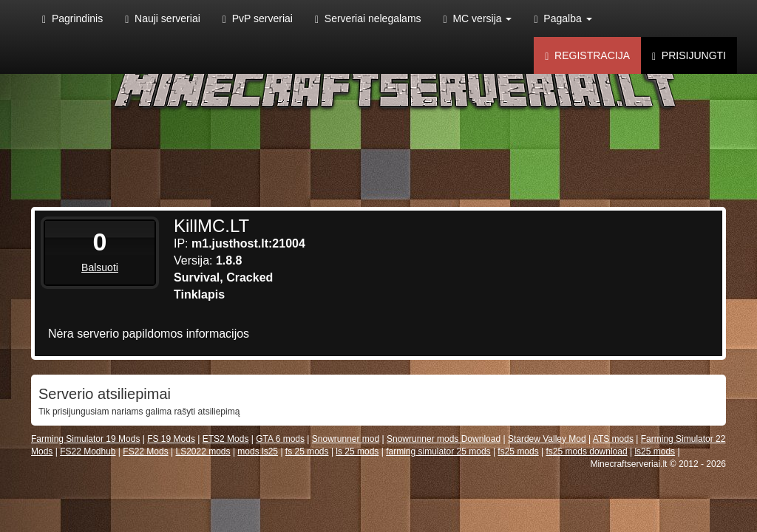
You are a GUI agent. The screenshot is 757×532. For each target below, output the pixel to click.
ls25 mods (655, 451)
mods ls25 (258, 451)
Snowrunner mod (346, 439)
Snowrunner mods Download (444, 439)
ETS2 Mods (226, 439)
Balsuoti (100, 267)
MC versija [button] (478, 19)
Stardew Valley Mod (547, 439)
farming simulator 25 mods (438, 451)
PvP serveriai (258, 19)
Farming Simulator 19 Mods (85, 439)
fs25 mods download (587, 451)
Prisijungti (689, 56)
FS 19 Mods (171, 439)
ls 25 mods (357, 451)
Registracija (587, 56)
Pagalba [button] (563, 19)
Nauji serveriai (163, 19)
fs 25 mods (307, 451)
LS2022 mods (203, 451)
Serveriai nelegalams (368, 19)
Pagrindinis (72, 19)
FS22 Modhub (88, 451)
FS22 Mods (145, 451)
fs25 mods (518, 451)
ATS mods (613, 439)
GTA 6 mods (280, 439)
